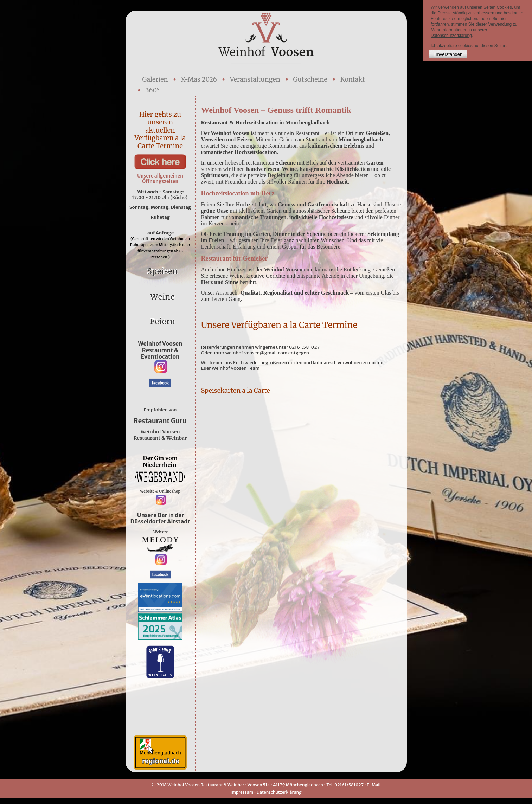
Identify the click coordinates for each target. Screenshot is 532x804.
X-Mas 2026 (199, 79)
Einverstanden (448, 54)
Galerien (155, 79)
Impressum (242, 799)
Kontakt (353, 79)
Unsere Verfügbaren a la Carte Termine (279, 325)
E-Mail (374, 791)
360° (153, 90)
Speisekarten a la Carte (236, 390)
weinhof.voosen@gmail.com (257, 353)
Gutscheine (310, 79)
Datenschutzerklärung (279, 799)
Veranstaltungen (255, 79)
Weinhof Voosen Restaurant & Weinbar (160, 435)
